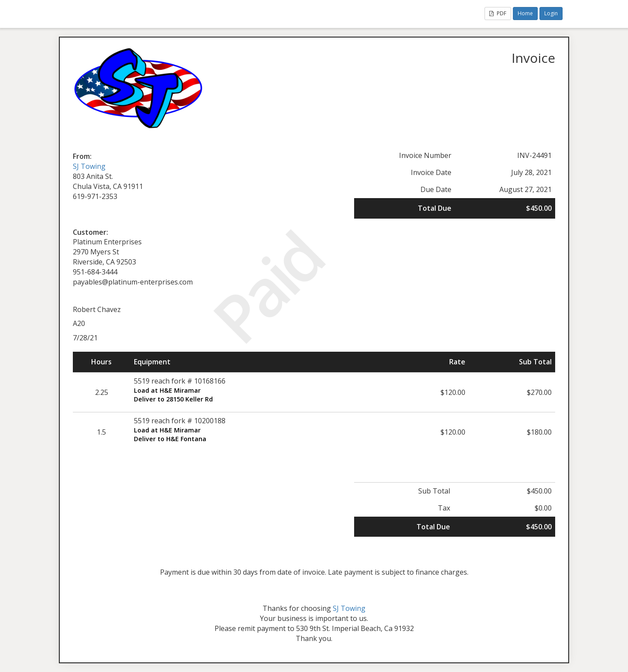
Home (525, 13)
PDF (498, 13)
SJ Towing (89, 166)
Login (551, 13)
